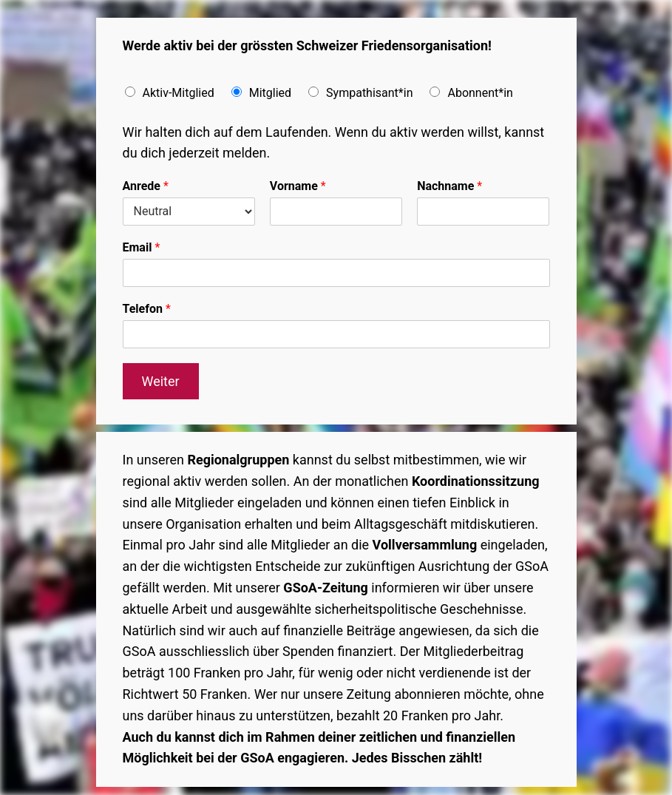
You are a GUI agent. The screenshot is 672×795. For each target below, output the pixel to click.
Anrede (146, 186)
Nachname (449, 186)
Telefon (147, 309)
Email (142, 247)
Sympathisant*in (369, 93)
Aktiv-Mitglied (179, 93)
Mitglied (270, 93)
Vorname (298, 186)
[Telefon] (336, 334)
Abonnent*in (480, 93)
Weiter (160, 381)
